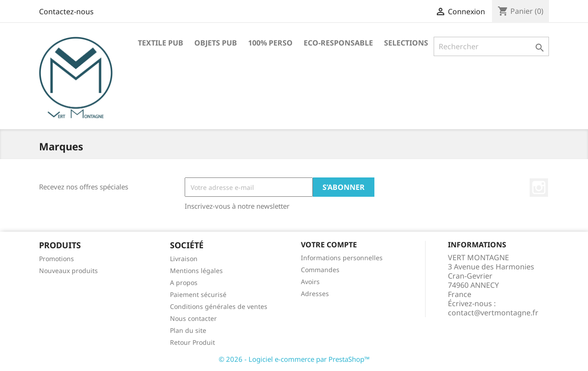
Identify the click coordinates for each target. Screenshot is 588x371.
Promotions (57, 259)
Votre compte (329, 245)
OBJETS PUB (216, 43)
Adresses (315, 294)
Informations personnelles (342, 258)
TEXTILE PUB (161, 43)
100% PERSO (270, 43)
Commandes (320, 270)
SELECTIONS (406, 43)
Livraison (184, 259)
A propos (184, 283)
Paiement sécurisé (198, 294)
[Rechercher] (491, 46)
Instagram (539, 188)
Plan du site (188, 330)
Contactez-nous (66, 11)
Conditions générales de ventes (219, 306)
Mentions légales (196, 271)
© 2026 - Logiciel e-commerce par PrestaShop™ (294, 359)
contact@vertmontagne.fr (493, 313)
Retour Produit (192, 342)
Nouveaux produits (68, 271)
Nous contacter (193, 318)
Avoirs (310, 282)
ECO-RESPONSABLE (338, 43)
